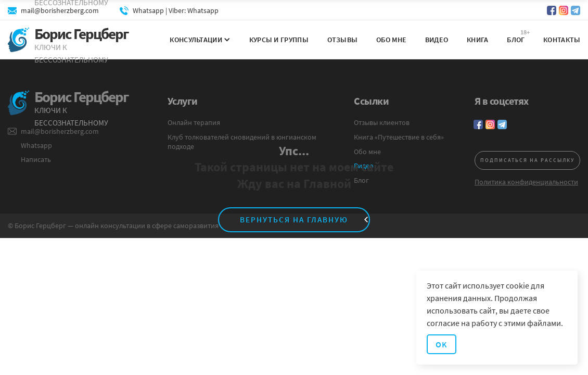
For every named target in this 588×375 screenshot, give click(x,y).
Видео (437, 40)
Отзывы (343, 40)
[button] (196, 40)
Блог (516, 40)
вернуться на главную (294, 220)
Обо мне (391, 40)
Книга (478, 40)
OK (442, 344)
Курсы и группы (279, 40)
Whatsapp (203, 10)
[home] (75, 40)
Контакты (562, 40)
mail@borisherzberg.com (60, 10)
